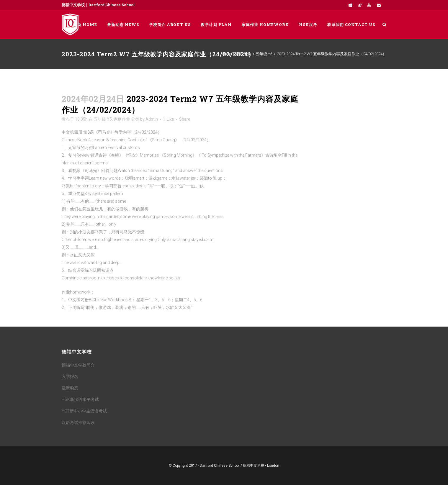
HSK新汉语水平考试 (80, 399)
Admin (152, 119)
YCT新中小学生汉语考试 (84, 411)
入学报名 (70, 376)
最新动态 (70, 388)
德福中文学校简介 (78, 365)
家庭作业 (243, 54)
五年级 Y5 (264, 54)
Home (227, 54)
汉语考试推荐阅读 (78, 422)
